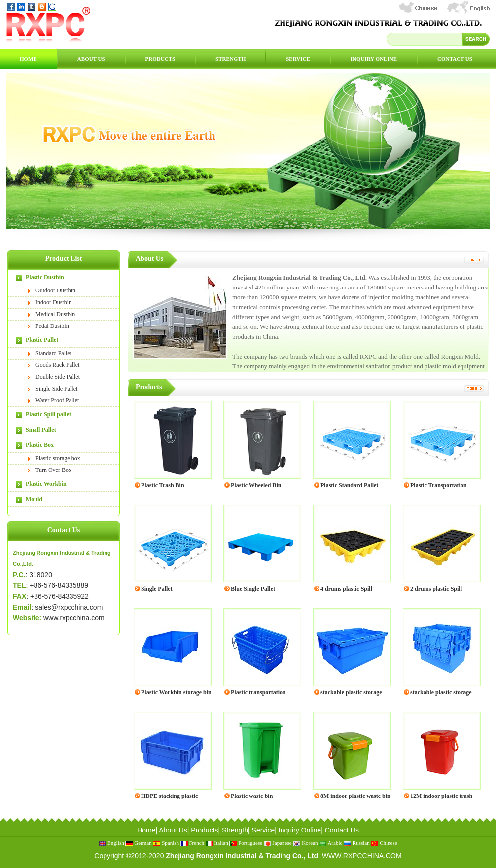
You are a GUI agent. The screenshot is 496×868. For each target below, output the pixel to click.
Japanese (278, 843)
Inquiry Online (374, 59)
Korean (305, 843)
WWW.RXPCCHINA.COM (362, 856)
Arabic (331, 843)
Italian (217, 843)
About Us (91, 59)
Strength (230, 59)
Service (298, 59)
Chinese (384, 843)
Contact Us (455, 59)
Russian (357, 843)
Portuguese (246, 843)
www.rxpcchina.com (74, 618)
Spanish (166, 843)
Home (28, 59)
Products (160, 59)
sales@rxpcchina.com (69, 607)
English (111, 843)
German (138, 843)
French (192, 843)
